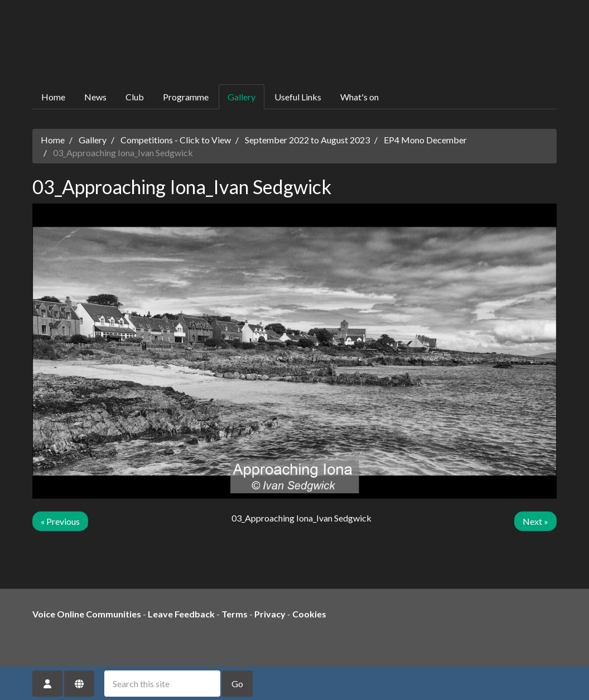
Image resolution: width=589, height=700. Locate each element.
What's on (359, 97)
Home (53, 97)
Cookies (309, 614)
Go (237, 684)
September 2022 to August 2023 (307, 140)
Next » (535, 521)
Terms (235, 614)
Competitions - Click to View (176, 140)
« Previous (60, 521)
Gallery (242, 97)
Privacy (270, 614)
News (95, 97)
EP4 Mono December (425, 140)
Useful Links (298, 97)
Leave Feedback (181, 614)
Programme (186, 97)
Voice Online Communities (87, 614)
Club (135, 97)
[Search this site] (162, 684)
